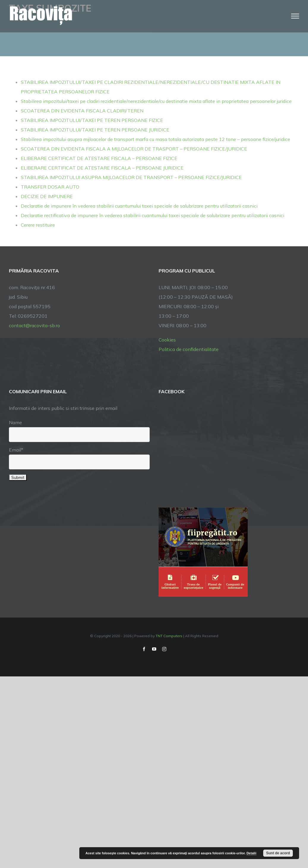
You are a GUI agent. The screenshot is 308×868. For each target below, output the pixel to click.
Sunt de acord (278, 853)
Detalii (251, 853)
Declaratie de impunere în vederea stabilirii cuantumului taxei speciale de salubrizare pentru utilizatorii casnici (139, 206)
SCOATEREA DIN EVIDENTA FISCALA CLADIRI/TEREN (82, 111)
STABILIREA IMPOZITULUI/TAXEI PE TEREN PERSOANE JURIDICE (95, 130)
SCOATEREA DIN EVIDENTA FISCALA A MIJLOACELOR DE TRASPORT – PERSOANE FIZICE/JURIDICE (134, 149)
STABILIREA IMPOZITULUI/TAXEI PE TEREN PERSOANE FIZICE (92, 120)
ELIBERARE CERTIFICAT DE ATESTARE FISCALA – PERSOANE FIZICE (99, 158)
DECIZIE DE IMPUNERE (47, 196)
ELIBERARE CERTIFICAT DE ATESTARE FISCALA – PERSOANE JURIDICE (102, 168)
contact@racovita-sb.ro (34, 325)
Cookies (167, 340)
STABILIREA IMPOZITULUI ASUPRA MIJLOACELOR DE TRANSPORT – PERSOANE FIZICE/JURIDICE (131, 177)
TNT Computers (169, 636)
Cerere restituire (38, 225)
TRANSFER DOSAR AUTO (50, 187)
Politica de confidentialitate (189, 349)
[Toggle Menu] (295, 16)
